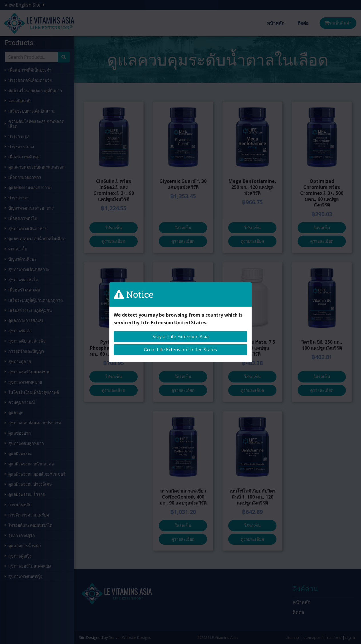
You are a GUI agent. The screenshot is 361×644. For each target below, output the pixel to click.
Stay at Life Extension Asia (181, 337)
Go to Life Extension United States (181, 350)
